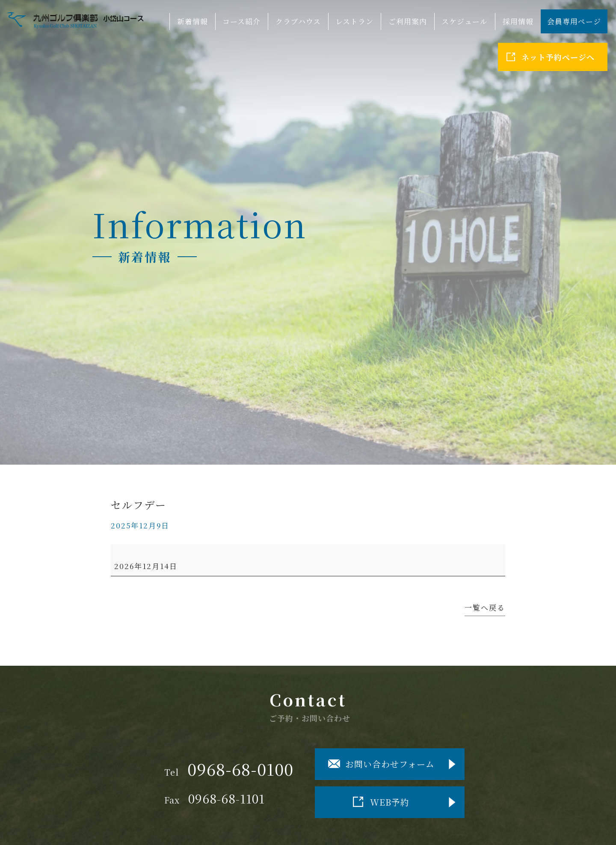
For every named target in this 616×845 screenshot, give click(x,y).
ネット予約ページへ (558, 57)
